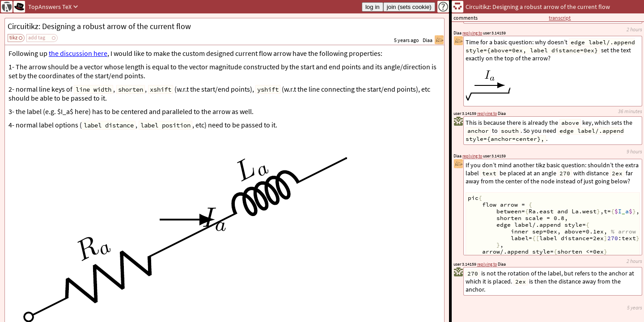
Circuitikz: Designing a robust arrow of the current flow (99, 26)
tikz (13, 37)
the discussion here (78, 53)
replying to (487, 264)
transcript (560, 18)
